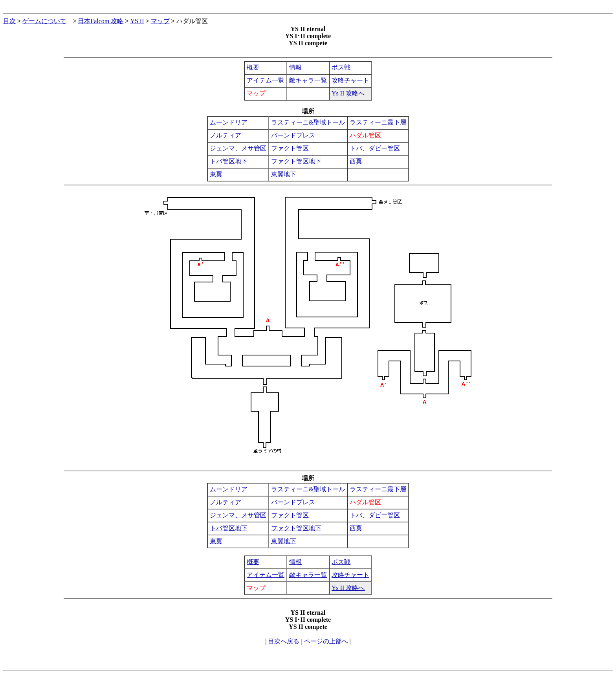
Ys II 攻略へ (348, 93)
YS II (137, 21)
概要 (253, 67)
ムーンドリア (229, 122)
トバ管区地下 (229, 161)
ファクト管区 (290, 148)
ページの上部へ (326, 641)
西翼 (356, 161)
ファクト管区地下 (296, 161)
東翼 (216, 174)
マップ (160, 21)
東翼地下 (284, 174)
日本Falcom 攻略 (101, 21)
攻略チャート (350, 80)
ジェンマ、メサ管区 (238, 148)
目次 (9, 21)
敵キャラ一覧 (308, 80)
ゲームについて (44, 21)
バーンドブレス (293, 135)
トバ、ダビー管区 (375, 148)
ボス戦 (341, 67)
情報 (295, 67)
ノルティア (225, 135)
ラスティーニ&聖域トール (308, 122)
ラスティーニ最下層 (378, 122)
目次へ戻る (284, 641)
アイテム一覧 (266, 80)
